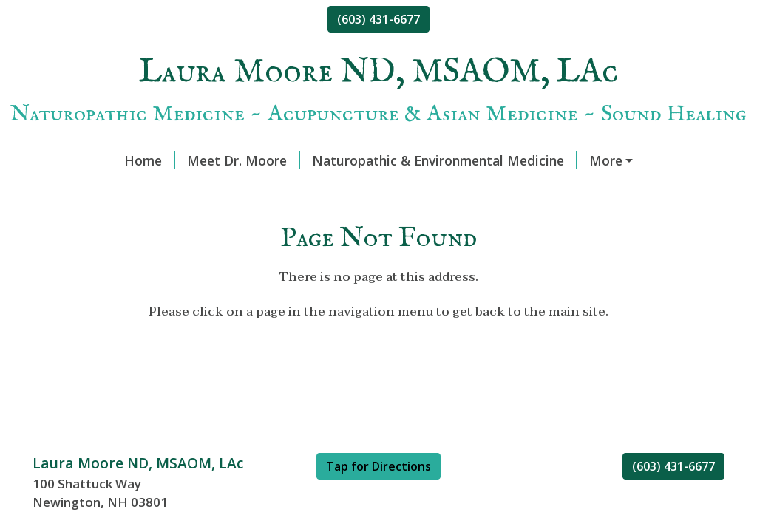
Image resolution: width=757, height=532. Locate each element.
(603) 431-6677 (378, 19)
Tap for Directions (378, 466)
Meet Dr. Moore (244, 160)
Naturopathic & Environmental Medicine (445, 160)
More (606, 160)
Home (150, 160)
